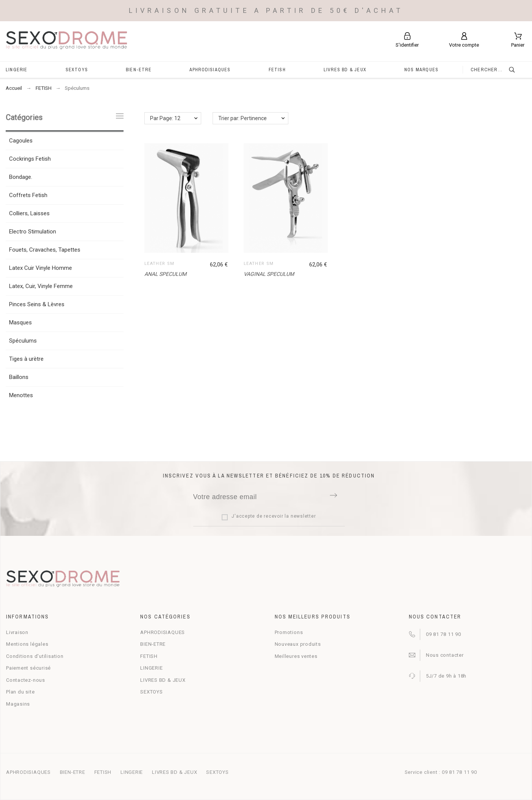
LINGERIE (151, 668)
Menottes (21, 395)
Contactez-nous (26, 680)
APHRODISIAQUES (163, 632)
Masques (20, 323)
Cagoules (21, 141)
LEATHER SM (159, 264)
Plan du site (20, 692)
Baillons (19, 377)
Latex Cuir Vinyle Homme (41, 268)
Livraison (17, 632)
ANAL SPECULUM (165, 274)
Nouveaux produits (298, 644)
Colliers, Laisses (29, 213)
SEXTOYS (151, 692)
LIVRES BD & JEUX (163, 680)
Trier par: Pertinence (243, 118)
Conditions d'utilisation (35, 656)
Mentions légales (27, 644)
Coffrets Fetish (28, 195)
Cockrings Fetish (30, 159)
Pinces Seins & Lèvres (37, 304)
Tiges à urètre (26, 359)
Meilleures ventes (296, 656)
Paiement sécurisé (28, 668)
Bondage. (21, 177)
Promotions (289, 632)
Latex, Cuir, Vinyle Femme (41, 286)
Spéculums (23, 341)
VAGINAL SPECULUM (269, 274)
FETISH (149, 656)
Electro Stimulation (33, 232)
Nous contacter (445, 655)
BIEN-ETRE (153, 644)
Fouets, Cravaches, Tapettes (45, 250)
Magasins (18, 704)
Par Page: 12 (165, 118)
